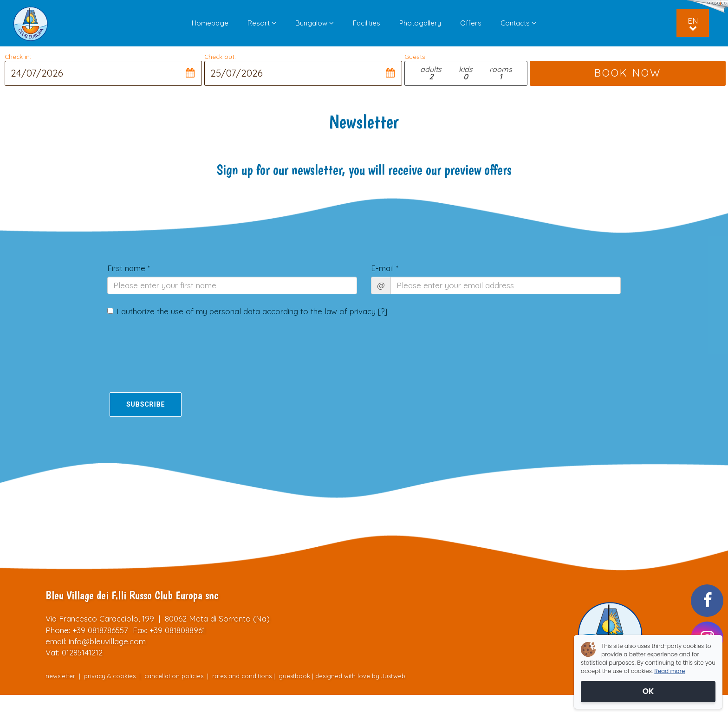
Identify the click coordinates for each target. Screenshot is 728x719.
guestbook (294, 676)
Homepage (210, 23)
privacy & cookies (110, 676)
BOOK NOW (628, 73)
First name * (129, 268)
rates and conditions (242, 676)
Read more (669, 671)
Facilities (367, 23)
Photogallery (420, 23)
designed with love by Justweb (360, 676)
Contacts (518, 23)
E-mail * (385, 268)
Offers (471, 23)
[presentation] (162, 347)
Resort (262, 23)
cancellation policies (174, 676)
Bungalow (315, 23)
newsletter (60, 676)
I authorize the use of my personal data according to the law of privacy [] (247, 311)
